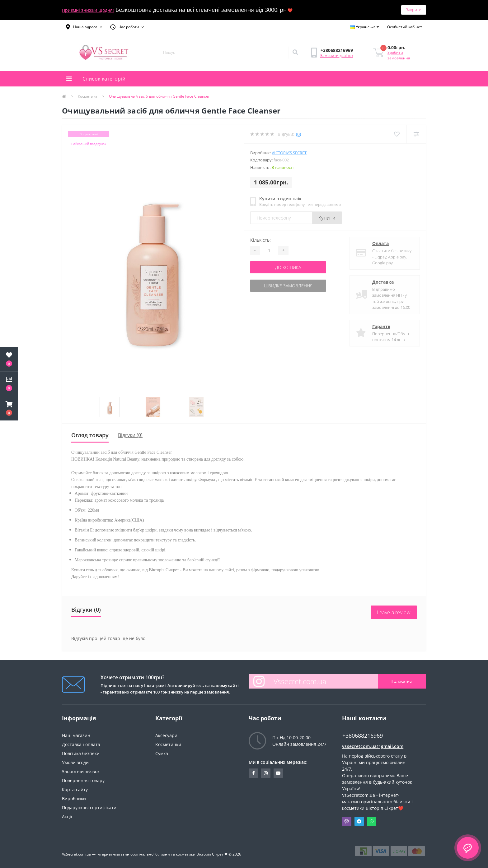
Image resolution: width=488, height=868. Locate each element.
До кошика (288, 267)
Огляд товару (90, 435)
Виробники (74, 798)
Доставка (383, 282)
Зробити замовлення (399, 55)
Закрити (414, 10)
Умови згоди (75, 762)
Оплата (380, 243)
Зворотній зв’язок (81, 771)
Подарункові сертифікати (89, 808)
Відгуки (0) (130, 435)
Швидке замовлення (288, 286)
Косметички (168, 744)
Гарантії (381, 326)
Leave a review (394, 612)
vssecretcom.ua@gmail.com (373, 746)
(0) (298, 134)
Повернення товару (83, 780)
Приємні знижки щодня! (88, 10)
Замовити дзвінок (337, 56)
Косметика (88, 96)
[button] (84, 27)
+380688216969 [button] (363, 736)
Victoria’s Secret (289, 153)
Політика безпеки (81, 753)
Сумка (162, 753)
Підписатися (402, 681)
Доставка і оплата (81, 744)
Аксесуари (166, 735)
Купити (327, 218)
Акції (67, 817)
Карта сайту (75, 789)
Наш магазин (76, 735)
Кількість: (260, 240)
